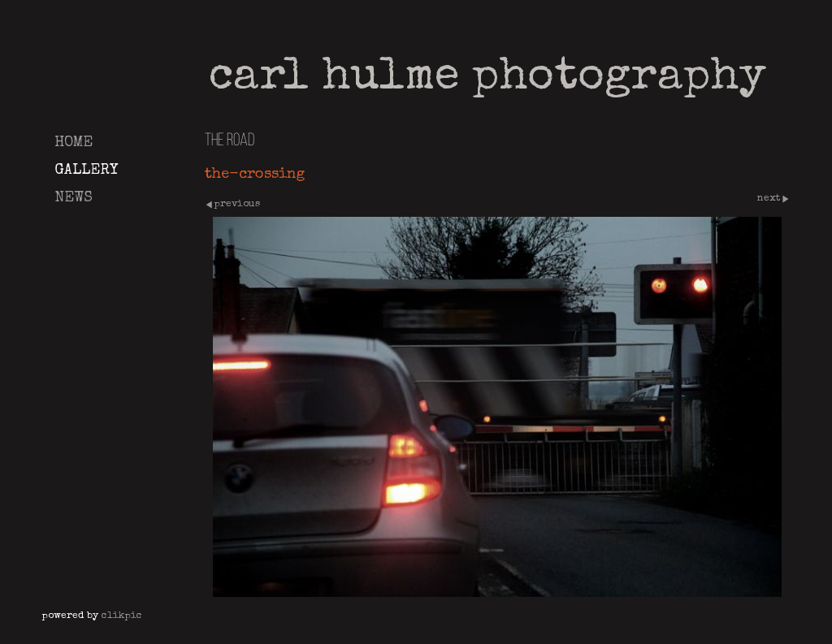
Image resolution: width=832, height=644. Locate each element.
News (74, 198)
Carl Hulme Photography (487, 79)
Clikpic (122, 616)
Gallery (86, 171)
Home (74, 143)
